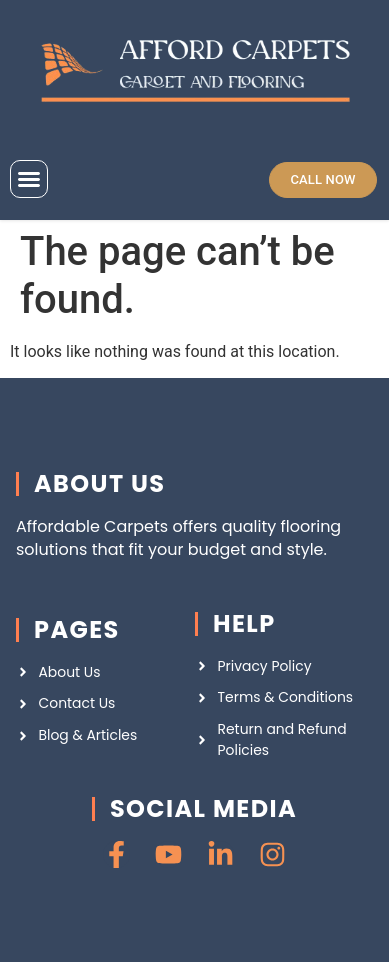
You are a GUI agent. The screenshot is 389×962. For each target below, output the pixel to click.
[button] (29, 179)
